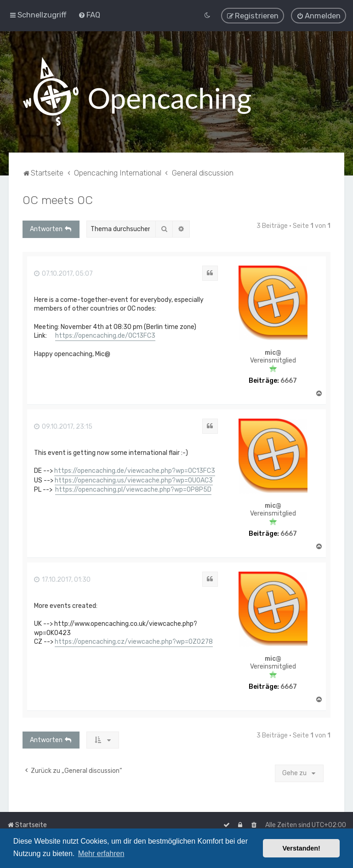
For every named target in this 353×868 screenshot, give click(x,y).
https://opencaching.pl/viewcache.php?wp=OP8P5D (133, 490)
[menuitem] (89, 15)
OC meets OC (58, 200)
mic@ (273, 353)
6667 (289, 380)
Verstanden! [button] (302, 848)
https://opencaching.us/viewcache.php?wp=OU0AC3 (134, 480)
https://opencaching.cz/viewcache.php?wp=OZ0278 (134, 642)
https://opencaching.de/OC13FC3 (105, 336)
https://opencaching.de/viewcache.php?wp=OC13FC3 (135, 471)
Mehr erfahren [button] (101, 854)
